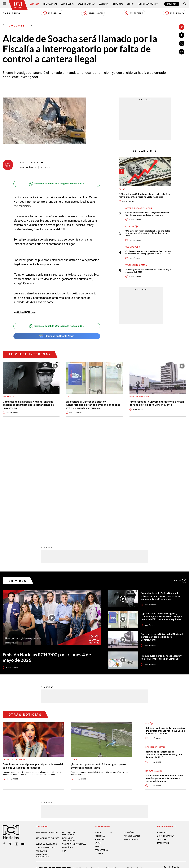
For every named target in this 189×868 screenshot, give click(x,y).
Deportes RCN (68, 4)
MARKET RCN (163, 737)
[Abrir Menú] (4, 4)
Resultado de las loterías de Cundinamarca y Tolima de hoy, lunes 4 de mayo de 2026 (165, 648)
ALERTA (98, 740)
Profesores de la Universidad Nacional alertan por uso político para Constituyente (157, 403)
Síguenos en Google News (57, 336)
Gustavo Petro (133, 247)
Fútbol (74, 653)
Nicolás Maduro (154, 665)
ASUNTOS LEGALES (132, 730)
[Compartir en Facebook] (182, 35)
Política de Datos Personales (89, 762)
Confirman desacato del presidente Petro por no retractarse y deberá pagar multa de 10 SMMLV (148, 252)
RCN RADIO (100, 733)
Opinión (131, 4)
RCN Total (100, 730)
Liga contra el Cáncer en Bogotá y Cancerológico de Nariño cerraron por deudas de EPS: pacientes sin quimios (93, 405)
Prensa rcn (41, 745)
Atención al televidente (47, 732)
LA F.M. (98, 737)
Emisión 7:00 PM (134, 13)
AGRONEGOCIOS (131, 733)
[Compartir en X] (182, 43)
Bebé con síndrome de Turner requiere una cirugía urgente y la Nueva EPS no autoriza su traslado (165, 624)
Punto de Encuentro (148, 4)
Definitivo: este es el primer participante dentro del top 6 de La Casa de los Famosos (33, 660)
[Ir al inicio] (18, 5)
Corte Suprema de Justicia (139, 208)
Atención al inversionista (42, 749)
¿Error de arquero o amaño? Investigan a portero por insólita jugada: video (100, 660)
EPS (68, 397)
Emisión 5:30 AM (52, 13)
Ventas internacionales (74, 738)
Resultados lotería (155, 641)
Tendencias (118, 4)
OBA (64, 745)
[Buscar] (185, 4)
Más (177, 475)
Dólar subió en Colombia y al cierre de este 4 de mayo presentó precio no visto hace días (145, 195)
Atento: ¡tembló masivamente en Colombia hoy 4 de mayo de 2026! (148, 271)
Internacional (50, 4)
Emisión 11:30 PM (175, 13)
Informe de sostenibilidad (69, 733)
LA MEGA (99, 747)
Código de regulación (46, 738)
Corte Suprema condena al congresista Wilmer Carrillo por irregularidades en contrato (147, 214)
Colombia (34, 4)
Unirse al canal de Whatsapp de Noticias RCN (57, 184)
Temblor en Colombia (136, 265)
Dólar (122, 189)
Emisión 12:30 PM (93, 13)
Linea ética (68, 741)
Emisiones (12, 13)
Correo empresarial (46, 741)
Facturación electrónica (69, 727)
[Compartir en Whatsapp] (182, 52)
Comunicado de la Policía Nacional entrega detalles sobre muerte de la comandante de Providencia (28, 405)
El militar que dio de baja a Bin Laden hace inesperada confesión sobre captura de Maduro (164, 672)
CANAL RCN (172, 4)
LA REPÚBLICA (130, 726)
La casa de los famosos (15, 653)
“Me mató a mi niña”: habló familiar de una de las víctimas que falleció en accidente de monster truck (148, 233)
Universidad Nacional (141, 397)
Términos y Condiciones (137, 762)
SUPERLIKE (162, 733)
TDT (111, 726)
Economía (104, 4)
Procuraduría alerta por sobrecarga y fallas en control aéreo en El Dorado (161, 551)
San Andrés (8, 397)
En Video (18, 475)
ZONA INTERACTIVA (166, 730)
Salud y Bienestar (87, 4)
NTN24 (98, 726)
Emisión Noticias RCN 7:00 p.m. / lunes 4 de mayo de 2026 (47, 551)
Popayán (130, 226)
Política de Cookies (114, 762)
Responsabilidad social (47, 726)
